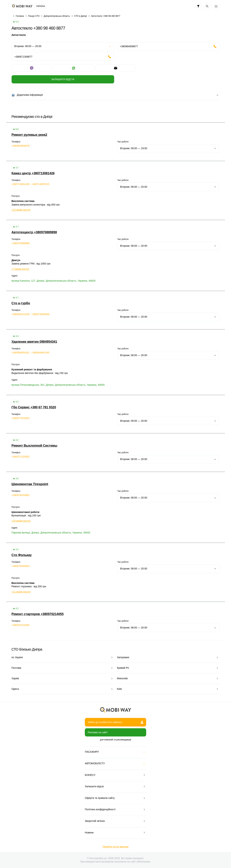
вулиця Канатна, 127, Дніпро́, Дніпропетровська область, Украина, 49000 (54, 281)
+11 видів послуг (21, 592)
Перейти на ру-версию (115, 847)
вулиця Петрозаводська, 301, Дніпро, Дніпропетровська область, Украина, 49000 (58, 385)
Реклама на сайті (98, 732)
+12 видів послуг (21, 210)
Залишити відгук (63, 79)
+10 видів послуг (21, 521)
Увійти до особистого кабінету (115, 722)
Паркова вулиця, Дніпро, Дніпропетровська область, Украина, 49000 (51, 533)
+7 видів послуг (20, 269)
